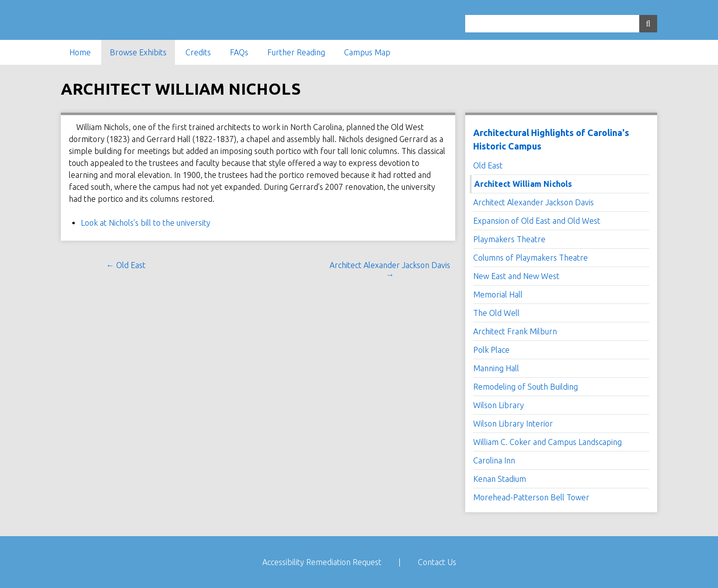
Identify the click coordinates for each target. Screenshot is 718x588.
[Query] (561, 24)
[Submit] (648, 24)
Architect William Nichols (523, 184)
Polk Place (491, 350)
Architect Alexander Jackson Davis (534, 202)
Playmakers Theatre (509, 239)
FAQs (239, 52)
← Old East (126, 265)
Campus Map (367, 52)
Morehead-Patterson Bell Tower (531, 497)
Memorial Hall (498, 294)
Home (80, 52)
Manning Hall (496, 368)
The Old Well (496, 313)
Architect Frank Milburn (515, 331)
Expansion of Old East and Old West (537, 221)
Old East (488, 165)
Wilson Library (499, 405)
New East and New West (516, 276)
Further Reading (296, 52)
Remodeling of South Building (526, 387)
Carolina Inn (494, 460)
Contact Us (437, 562)
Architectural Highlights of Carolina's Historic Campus (551, 139)
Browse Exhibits (138, 52)
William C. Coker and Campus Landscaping (547, 442)
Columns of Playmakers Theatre (531, 258)
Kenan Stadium (500, 479)
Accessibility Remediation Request (322, 562)
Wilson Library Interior (513, 424)
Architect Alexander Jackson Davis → (390, 270)
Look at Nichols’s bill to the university (146, 223)
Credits (198, 52)
